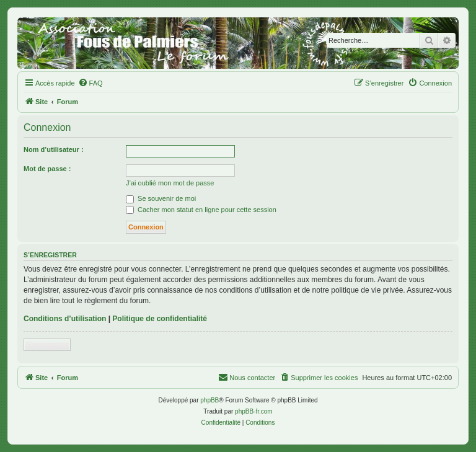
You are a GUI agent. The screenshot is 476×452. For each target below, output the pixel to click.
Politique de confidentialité (160, 319)
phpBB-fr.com (254, 411)
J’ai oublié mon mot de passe (170, 183)
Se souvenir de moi (161, 198)
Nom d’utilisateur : (54, 149)
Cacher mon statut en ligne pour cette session (201, 210)
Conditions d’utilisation (65, 319)
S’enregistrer (47, 345)
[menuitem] (90, 83)
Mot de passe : (47, 169)
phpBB (209, 400)
